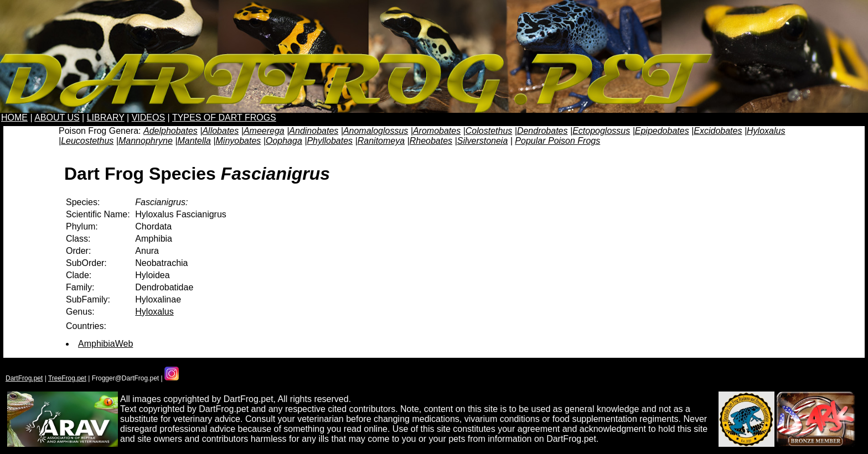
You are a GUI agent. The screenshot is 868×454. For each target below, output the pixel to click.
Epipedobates (662, 131)
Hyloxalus (766, 131)
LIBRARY (106, 118)
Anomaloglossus (376, 131)
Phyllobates (330, 141)
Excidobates (718, 131)
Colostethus (489, 131)
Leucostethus (87, 141)
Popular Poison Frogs (557, 141)
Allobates (220, 131)
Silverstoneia (483, 141)
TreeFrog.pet (67, 378)
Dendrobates (542, 131)
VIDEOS (148, 118)
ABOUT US (57, 118)
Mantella (194, 141)
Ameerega (264, 131)
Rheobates (431, 141)
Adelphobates (170, 131)
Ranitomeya (381, 141)
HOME (14, 118)
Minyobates (239, 141)
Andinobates (314, 131)
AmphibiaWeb (105, 344)
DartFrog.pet (24, 378)
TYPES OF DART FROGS (224, 118)
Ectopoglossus (601, 131)
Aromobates (437, 131)
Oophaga (284, 141)
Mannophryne (146, 141)
